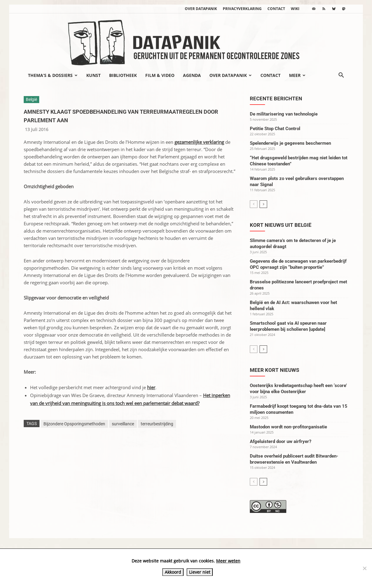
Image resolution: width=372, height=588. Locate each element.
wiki (295, 9)
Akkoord (173, 572)
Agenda (192, 75)
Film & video (160, 75)
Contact (276, 9)
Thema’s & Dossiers (53, 75)
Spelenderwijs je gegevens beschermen (290, 143)
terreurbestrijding (157, 424)
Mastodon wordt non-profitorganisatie (288, 427)
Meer (297, 75)
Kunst (93, 75)
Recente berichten (276, 99)
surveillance (123, 424)
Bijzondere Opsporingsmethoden (74, 424)
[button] (341, 76)
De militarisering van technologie (284, 114)
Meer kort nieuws (274, 370)
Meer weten (228, 561)
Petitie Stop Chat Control (275, 129)
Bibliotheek (123, 75)
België (31, 99)
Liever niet (200, 572)
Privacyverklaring (242, 9)
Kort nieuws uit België (281, 225)
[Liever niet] (364, 568)
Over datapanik (201, 9)
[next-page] (263, 204)
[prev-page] (254, 204)
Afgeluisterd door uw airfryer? (281, 441)
